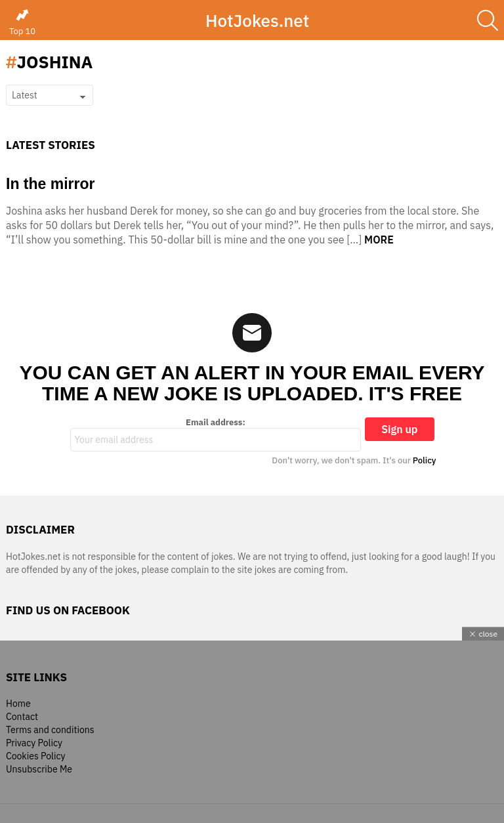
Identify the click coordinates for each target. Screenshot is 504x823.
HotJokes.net (257, 20)
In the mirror (50, 184)
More (379, 240)
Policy (425, 460)
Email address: (216, 434)
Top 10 (22, 22)
